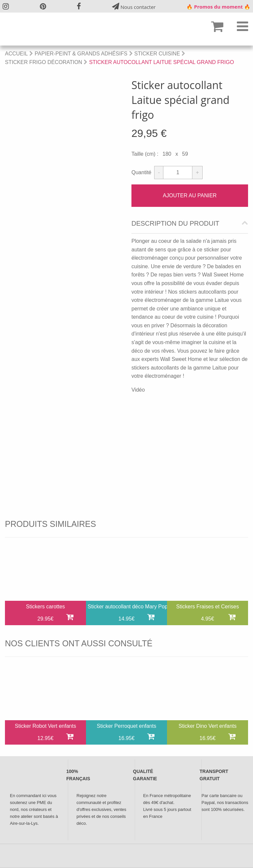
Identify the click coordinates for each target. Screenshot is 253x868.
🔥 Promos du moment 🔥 (218, 7)
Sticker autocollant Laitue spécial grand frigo (161, 62)
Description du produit (175, 224)
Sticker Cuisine (157, 54)
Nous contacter (134, 6)
